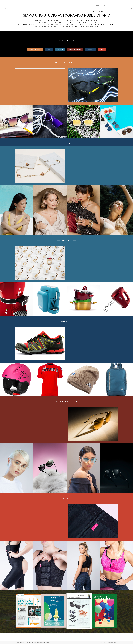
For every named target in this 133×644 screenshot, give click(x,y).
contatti (79, 3)
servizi (63, 3)
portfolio (54, 3)
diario (71, 3)
